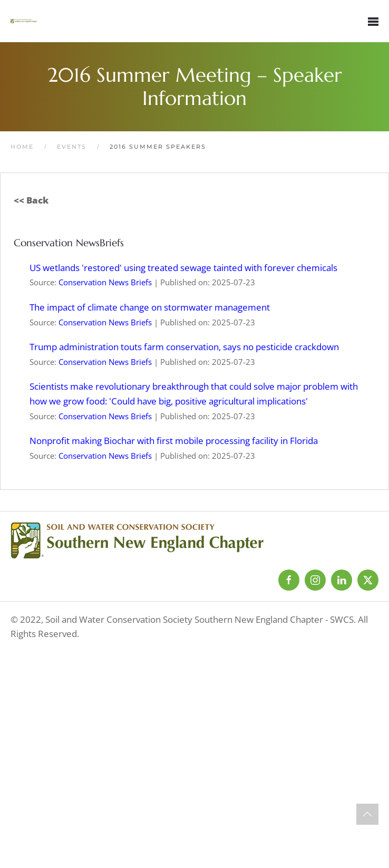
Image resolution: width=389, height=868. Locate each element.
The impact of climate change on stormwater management (150, 307)
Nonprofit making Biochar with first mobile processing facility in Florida (174, 441)
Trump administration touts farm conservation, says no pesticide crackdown (184, 347)
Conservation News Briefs (105, 282)
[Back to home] (24, 21)
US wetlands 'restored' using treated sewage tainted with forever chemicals (183, 268)
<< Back (31, 200)
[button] (373, 21)
